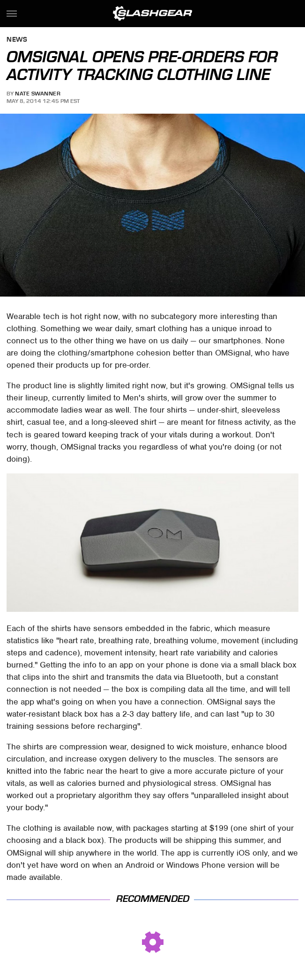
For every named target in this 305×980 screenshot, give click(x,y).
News (17, 40)
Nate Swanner (38, 94)
